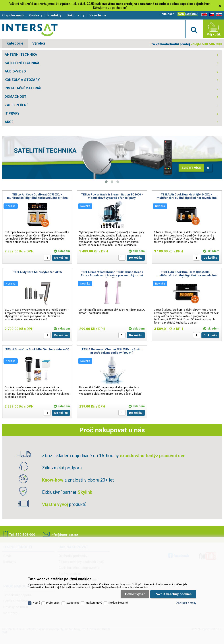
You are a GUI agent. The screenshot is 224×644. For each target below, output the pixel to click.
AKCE (9, 122)
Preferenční (53, 603)
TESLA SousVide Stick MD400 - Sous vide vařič (37, 349)
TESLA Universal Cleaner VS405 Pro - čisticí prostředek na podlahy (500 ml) (112, 351)
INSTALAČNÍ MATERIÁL (23, 88)
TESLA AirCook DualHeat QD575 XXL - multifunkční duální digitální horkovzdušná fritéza (187, 275)
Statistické (73, 603)
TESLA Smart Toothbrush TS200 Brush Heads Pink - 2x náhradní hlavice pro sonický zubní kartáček (112, 275)
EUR (188, 14)
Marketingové (94, 603)
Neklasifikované (118, 603)
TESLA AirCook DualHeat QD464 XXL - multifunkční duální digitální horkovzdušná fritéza (187, 198)
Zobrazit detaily (186, 603)
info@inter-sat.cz (64, 535)
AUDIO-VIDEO (15, 71)
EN (203, 15)
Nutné (36, 603)
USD (195, 14)
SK (218, 15)
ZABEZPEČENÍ (16, 105)
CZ (211, 15)
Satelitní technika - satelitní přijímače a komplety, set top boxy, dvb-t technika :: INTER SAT (30, 30)
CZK (181, 14)
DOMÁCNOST (15, 97)
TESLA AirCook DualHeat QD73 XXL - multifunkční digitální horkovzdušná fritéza (37, 196)
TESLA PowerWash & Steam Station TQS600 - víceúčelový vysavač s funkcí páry (112, 196)
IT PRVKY (12, 113)
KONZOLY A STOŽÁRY (22, 80)
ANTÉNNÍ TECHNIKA (21, 55)
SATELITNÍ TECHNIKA (22, 63)
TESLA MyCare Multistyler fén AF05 (37, 272)
